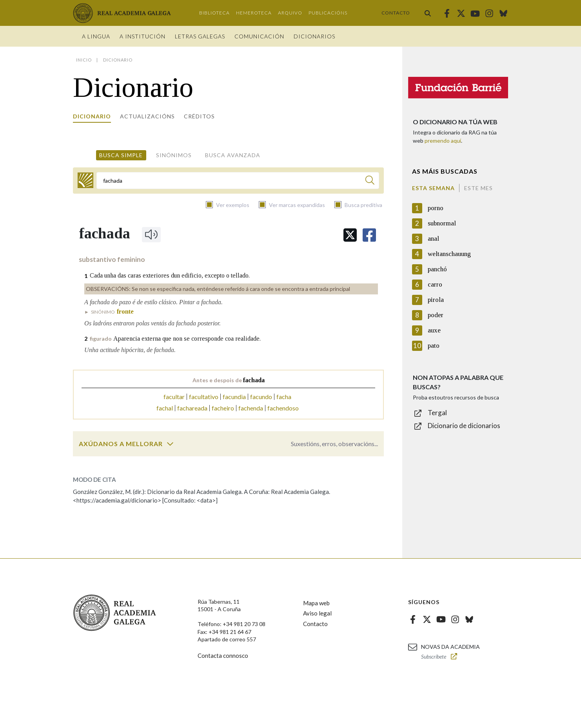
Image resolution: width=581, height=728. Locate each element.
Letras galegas (200, 36)
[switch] (170, 444)
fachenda (251, 408)
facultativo (204, 397)
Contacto (396, 13)
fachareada (192, 408)
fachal (165, 408)
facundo (261, 397)
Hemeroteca (254, 13)
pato (434, 346)
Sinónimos (174, 155)
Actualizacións (147, 116)
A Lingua (96, 36)
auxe (434, 330)
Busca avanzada (233, 155)
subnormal (442, 223)
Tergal (437, 413)
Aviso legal (317, 613)
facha (284, 397)
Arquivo (290, 13)
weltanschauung (449, 254)
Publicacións (328, 13)
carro (435, 284)
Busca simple (121, 155)
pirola (436, 300)
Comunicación (259, 36)
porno (436, 208)
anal (433, 239)
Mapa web (316, 603)
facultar (174, 397)
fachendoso (283, 408)
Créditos (199, 116)
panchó (437, 269)
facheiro (223, 408)
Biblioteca (214, 13)
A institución (143, 36)
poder (436, 315)
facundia (234, 397)
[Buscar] (370, 181)
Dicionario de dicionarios (464, 426)
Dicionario (92, 116)
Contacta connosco (223, 655)
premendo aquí (443, 141)
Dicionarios (314, 36)
